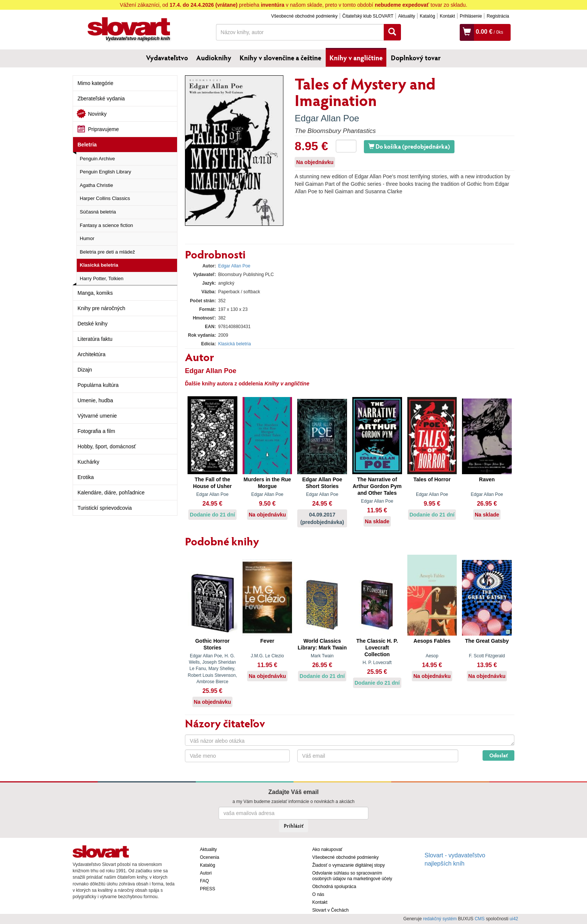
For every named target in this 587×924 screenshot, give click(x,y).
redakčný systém (440, 919)
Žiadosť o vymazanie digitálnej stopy (349, 865)
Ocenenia (209, 857)
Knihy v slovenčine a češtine (280, 58)
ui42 (514, 919)
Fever (267, 641)
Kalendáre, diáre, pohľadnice (111, 493)
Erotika (86, 477)
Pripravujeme (103, 129)
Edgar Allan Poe (327, 118)
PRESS (208, 889)
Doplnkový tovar (416, 58)
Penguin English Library (105, 172)
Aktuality (406, 16)
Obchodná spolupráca (334, 887)
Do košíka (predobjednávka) (409, 146)
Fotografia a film (96, 431)
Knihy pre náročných (101, 308)
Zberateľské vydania (101, 99)
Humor (87, 238)
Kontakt (448, 16)
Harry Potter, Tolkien (102, 278)
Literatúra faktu (95, 339)
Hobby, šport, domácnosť (107, 446)
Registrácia (498, 16)
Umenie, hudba (95, 400)
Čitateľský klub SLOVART (368, 16)
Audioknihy (214, 58)
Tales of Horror (432, 479)
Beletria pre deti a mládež (107, 252)
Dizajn (85, 370)
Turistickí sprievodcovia (105, 508)
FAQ (204, 881)
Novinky (97, 114)
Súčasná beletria (98, 212)
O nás (318, 894)
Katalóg (427, 16)
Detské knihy (92, 324)
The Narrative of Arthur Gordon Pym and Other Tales (377, 486)
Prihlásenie (471, 16)
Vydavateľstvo (167, 58)
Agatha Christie (96, 185)
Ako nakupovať (327, 849)
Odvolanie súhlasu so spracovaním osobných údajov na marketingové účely (352, 876)
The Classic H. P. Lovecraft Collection (377, 648)
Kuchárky (88, 462)
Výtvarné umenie (97, 416)
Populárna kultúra (98, 385)
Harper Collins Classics (105, 198)
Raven (487, 479)
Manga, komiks (95, 293)
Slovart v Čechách (330, 910)
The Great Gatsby (487, 641)
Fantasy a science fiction (106, 225)
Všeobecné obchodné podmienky (304, 16)
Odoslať (498, 755)
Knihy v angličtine (356, 58)
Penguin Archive (97, 159)
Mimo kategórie (95, 83)
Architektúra (92, 354)
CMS (480, 919)
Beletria (87, 145)
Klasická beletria (99, 265)
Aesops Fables (432, 641)
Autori (206, 873)
